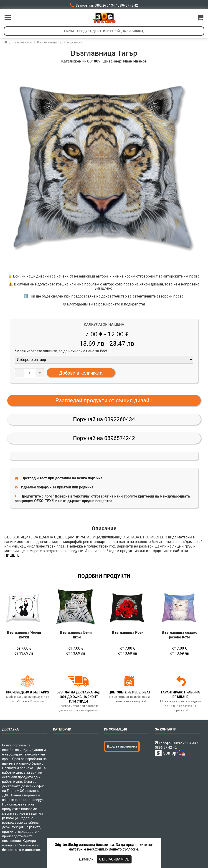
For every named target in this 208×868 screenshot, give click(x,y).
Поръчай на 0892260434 (104, 419)
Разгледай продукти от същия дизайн (104, 400)
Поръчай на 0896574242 (104, 438)
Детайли (86, 859)
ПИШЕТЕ (12, 555)
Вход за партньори (122, 746)
